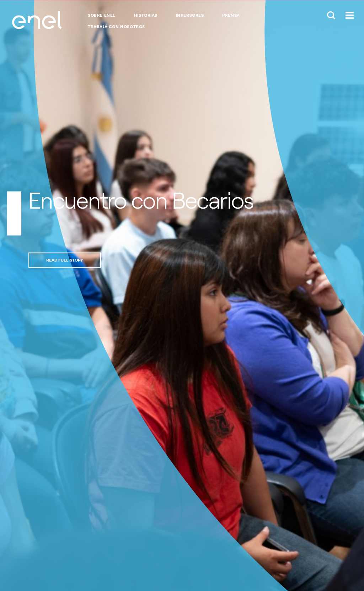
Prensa (231, 15)
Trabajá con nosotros (116, 27)
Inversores (190, 15)
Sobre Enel (102, 15)
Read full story (65, 260)
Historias (146, 15)
